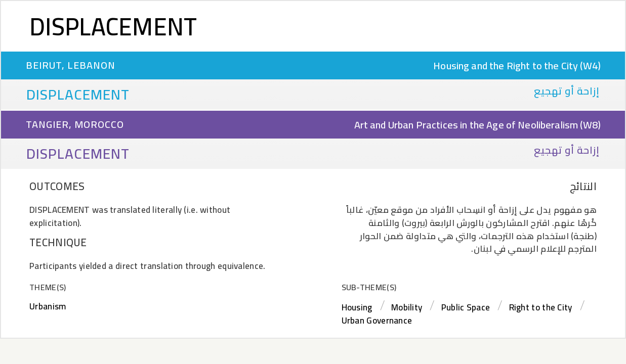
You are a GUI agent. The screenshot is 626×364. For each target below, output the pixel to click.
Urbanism (48, 306)
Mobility (407, 307)
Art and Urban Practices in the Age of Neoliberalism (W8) (477, 125)
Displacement (113, 26)
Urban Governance (377, 321)
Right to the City (541, 307)
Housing (357, 307)
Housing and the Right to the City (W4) (517, 65)
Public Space (466, 307)
